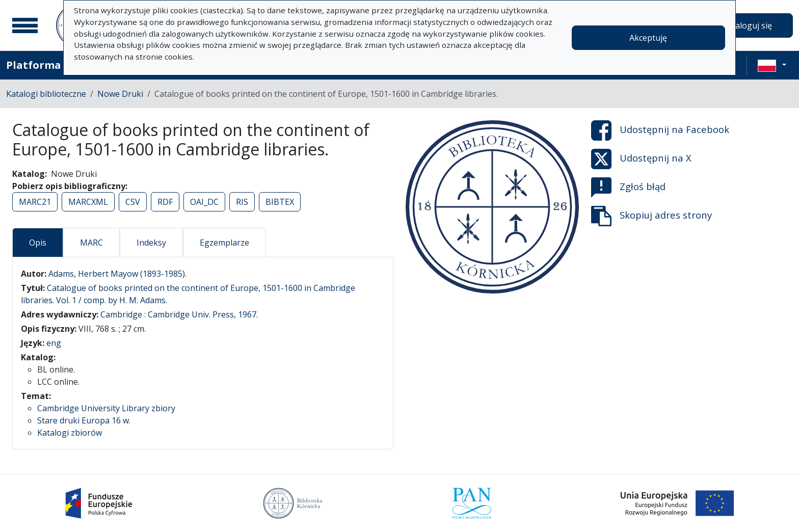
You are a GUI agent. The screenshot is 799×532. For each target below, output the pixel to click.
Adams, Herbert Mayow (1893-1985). (117, 274)
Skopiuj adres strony (651, 216)
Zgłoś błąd (628, 188)
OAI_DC (204, 202)
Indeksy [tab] (151, 243)
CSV (133, 202)
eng (54, 343)
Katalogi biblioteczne (46, 94)
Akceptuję (648, 38)
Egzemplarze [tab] (224, 243)
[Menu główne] (25, 25)
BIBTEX (280, 202)
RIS (242, 202)
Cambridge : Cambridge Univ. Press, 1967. (179, 314)
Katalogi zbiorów (70, 433)
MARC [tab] (91, 243)
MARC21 (35, 202)
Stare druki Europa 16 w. (84, 420)
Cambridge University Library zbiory (106, 408)
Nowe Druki (120, 94)
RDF (165, 202)
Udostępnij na (660, 130)
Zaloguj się (751, 25)
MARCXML (88, 202)
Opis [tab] (38, 243)
